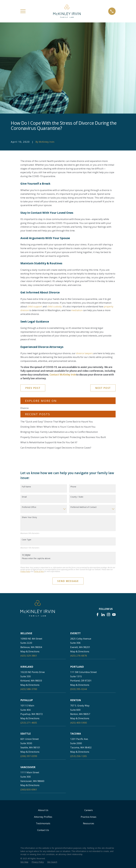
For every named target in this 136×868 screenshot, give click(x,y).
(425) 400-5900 (79, 723)
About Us (43, 810)
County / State (77, 497)
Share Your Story (29, 517)
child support (35, 306)
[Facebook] (98, 615)
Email (24, 497)
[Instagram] (109, 615)
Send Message (68, 581)
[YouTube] (114, 615)
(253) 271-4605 (29, 723)
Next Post (103, 388)
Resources (89, 823)
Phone (73, 487)
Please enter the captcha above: (36, 558)
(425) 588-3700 (29, 689)
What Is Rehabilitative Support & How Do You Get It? (49, 442)
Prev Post (33, 388)
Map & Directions (30, 651)
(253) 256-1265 (79, 756)
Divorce (24, 408)
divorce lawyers (84, 353)
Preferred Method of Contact (83, 507)
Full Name (26, 487)
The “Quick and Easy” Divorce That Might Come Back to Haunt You (57, 422)
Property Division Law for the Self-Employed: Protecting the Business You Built (63, 437)
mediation (77, 310)
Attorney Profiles (43, 817)
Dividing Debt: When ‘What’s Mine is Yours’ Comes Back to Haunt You (58, 427)
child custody (55, 306)
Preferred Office (29, 507)
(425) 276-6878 (79, 656)
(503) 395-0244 (79, 689)
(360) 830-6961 (29, 789)
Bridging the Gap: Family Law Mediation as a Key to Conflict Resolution (59, 432)
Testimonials (43, 823)
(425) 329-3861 (29, 656)
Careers (89, 810)
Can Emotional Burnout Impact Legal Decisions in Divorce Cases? (56, 448)
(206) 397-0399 (29, 756)
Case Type (27, 540)
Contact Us (43, 830)
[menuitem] (24, 862)
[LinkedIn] (103, 615)
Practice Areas (89, 817)
